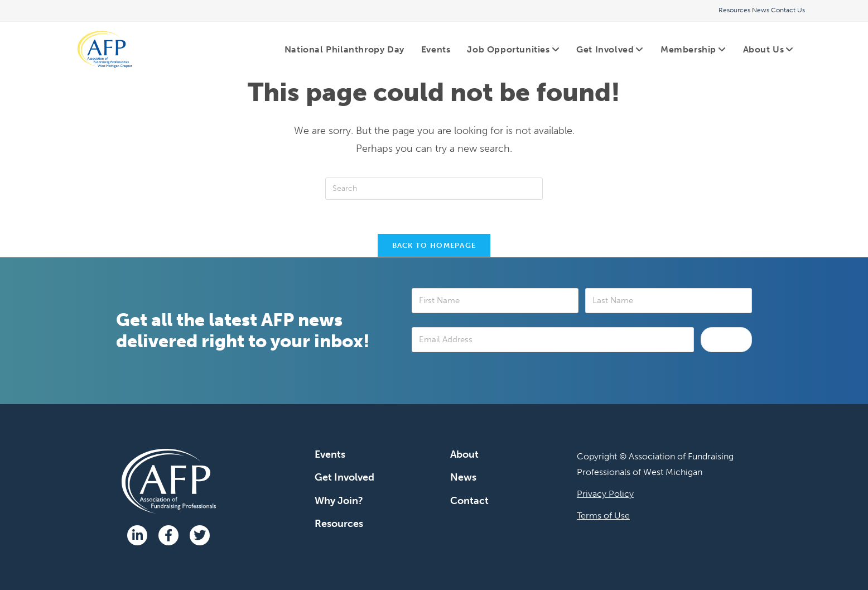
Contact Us (788, 10)
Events (330, 454)
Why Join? (339, 501)
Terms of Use (603, 515)
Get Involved (344, 477)
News (761, 10)
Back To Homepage (434, 245)
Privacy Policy (605, 494)
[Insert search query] (434, 189)
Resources (734, 10)
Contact (469, 501)
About (464, 454)
